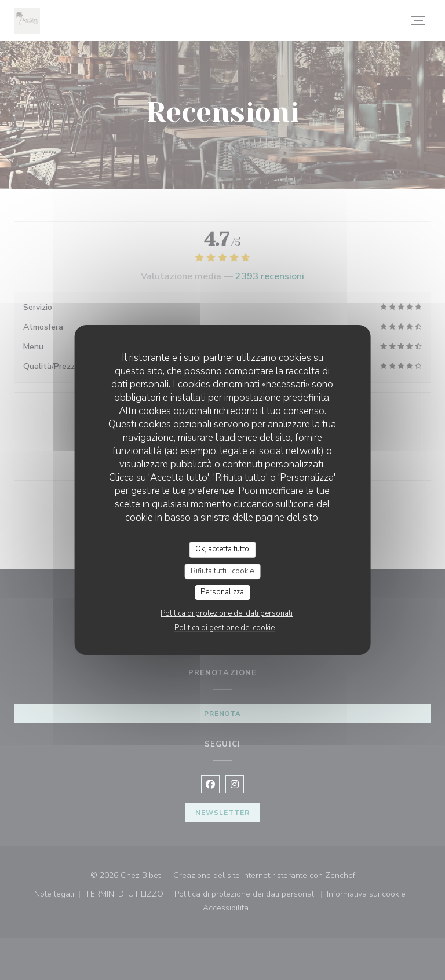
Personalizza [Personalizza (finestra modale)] (222, 592)
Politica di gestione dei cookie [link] (225, 628)
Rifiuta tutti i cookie (222, 571)
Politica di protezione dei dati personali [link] (227, 613)
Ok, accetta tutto (222, 549)
